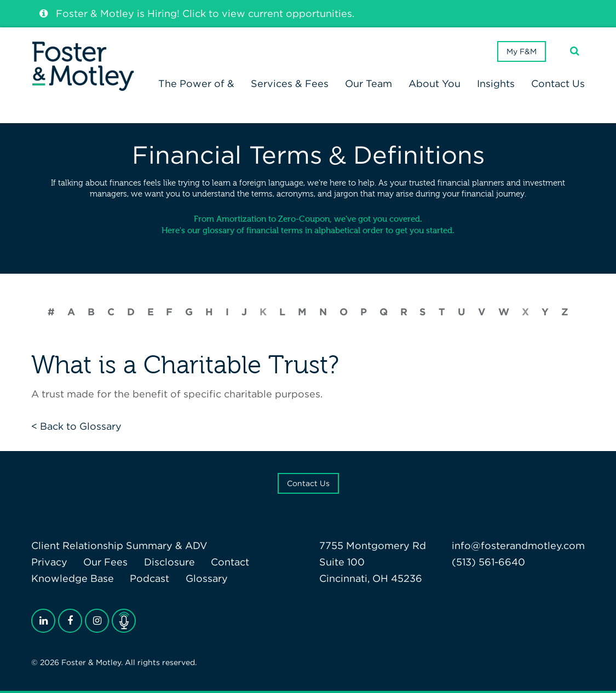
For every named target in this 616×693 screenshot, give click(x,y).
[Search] (575, 51)
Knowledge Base (73, 578)
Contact (230, 562)
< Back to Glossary (76, 426)
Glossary (207, 578)
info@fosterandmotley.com (518, 545)
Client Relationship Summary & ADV (119, 545)
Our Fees (105, 562)
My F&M (522, 51)
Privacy (49, 562)
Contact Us (308, 483)
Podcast (149, 578)
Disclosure (169, 562)
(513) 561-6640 (488, 562)
